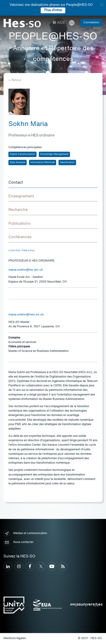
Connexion (91, 23)
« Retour (15, 80)
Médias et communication (25, 534)
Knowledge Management (54, 154)
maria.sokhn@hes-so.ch (26, 315)
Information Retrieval (43, 162)
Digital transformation (22, 154)
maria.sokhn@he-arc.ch (26, 270)
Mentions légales (15, 638)
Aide (59, 23)
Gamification (67, 162)
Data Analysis (18, 162)
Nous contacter (18, 542)
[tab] (53, 183)
